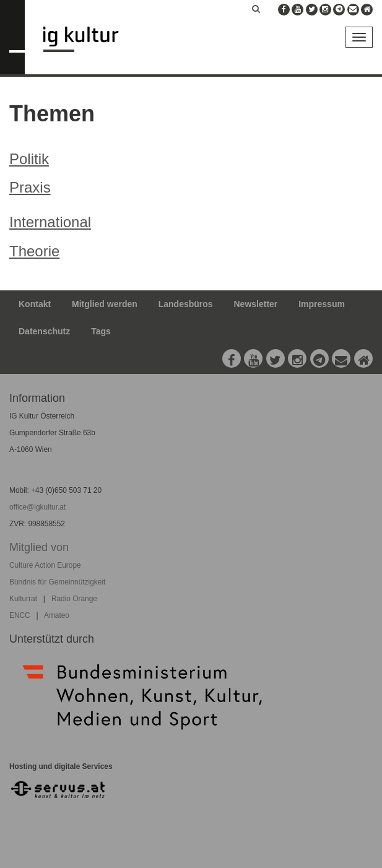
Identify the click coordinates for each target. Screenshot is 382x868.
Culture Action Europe (45, 565)
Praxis (30, 187)
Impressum (322, 304)
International (50, 222)
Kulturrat (23, 599)
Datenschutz (44, 331)
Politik (29, 159)
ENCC (20, 615)
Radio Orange (74, 599)
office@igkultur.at (37, 507)
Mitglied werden (105, 304)
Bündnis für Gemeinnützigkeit (57, 582)
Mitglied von (39, 547)
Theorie (34, 251)
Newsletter (256, 304)
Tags (101, 331)
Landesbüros (186, 304)
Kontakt (35, 304)
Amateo (57, 615)
